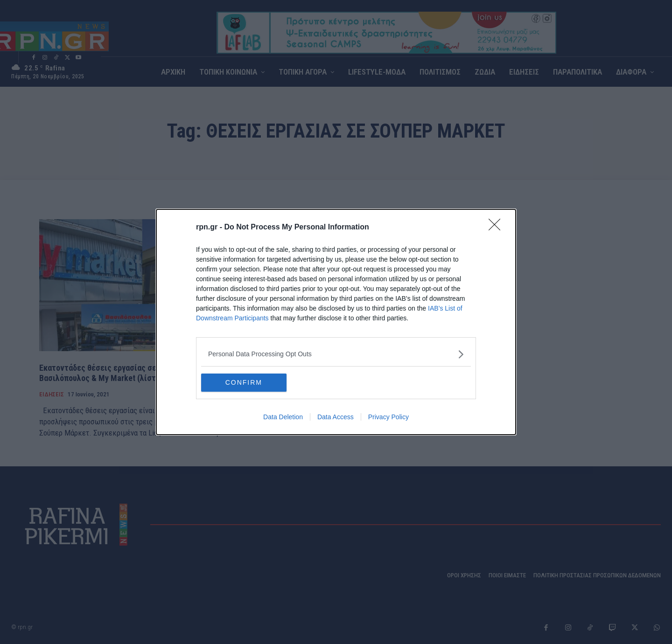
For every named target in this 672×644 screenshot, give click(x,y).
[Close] (497, 228)
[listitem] (336, 354)
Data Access (336, 417)
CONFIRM (245, 383)
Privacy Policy (388, 417)
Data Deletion (283, 417)
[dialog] (336, 322)
